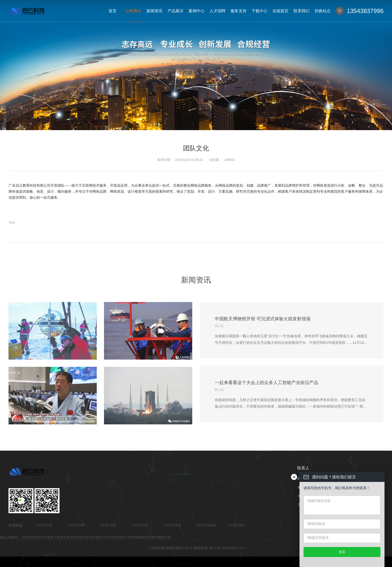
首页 (112, 11)
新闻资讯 (154, 11)
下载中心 (259, 11)
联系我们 (301, 11)
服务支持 (238, 11)
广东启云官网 (75, 525)
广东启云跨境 (172, 525)
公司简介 (133, 11)
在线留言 (280, 11)
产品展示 (175, 11)
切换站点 (322, 11)
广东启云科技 (43, 525)
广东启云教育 (107, 525)
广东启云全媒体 (205, 525)
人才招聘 (217, 11)
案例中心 (196, 11)
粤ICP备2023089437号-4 (227, 548)
